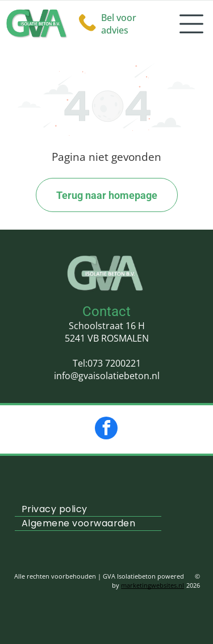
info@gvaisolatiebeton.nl (107, 376)
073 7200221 (114, 363)
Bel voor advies (119, 24)
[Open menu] (191, 24)
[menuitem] (88, 510)
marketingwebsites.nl (153, 585)
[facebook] (106, 429)
